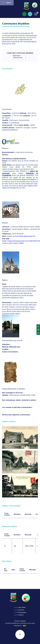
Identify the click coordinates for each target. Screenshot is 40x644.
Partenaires (22, 612)
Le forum (21, 610)
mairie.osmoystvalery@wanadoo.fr (21, 236)
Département (17, 56)
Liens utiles (22, 607)
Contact (20, 615)
